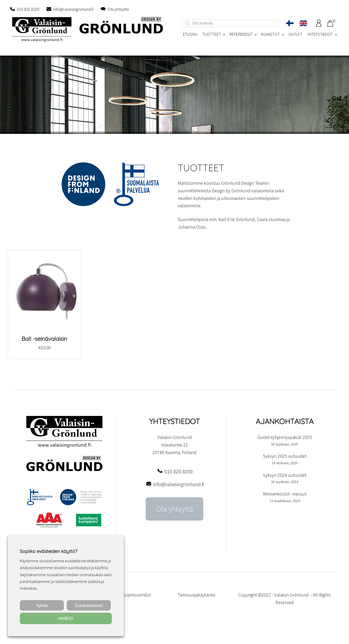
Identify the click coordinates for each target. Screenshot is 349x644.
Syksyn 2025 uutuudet (285, 456)
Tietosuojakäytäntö (197, 595)
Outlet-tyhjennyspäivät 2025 (285, 437)
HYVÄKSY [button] (66, 618)
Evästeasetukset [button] (89, 605)
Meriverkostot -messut (285, 494)
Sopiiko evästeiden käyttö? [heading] (48, 551)
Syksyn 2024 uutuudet (285, 475)
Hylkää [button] (42, 605)
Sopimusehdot (137, 595)
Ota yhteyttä (118, 9)
